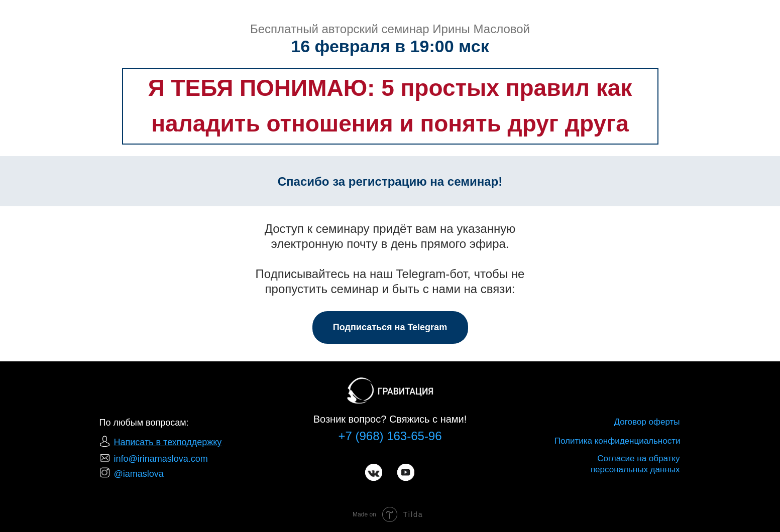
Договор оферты (647, 422)
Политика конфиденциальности (618, 441)
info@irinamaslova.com (161, 459)
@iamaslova (139, 474)
